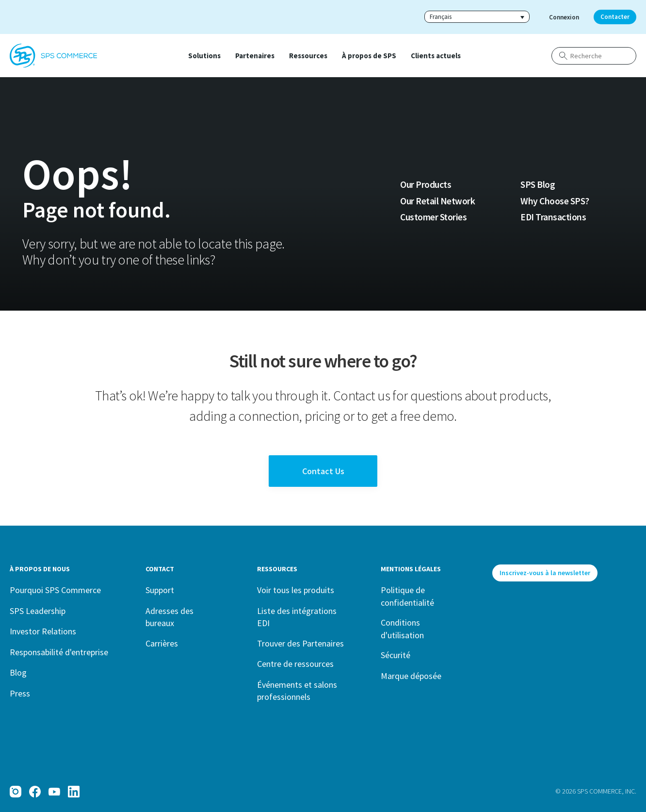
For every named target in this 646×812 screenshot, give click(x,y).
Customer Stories (433, 217)
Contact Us (323, 471)
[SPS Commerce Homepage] (53, 56)
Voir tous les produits (296, 590)
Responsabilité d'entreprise (59, 652)
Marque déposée (411, 676)
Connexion (564, 17)
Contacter (615, 17)
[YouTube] (54, 792)
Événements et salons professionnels (297, 691)
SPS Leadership (38, 611)
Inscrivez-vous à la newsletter (545, 573)
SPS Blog (538, 184)
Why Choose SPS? (555, 201)
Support (160, 590)
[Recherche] (594, 56)
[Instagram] (16, 792)
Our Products (426, 184)
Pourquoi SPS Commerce (55, 590)
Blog (18, 672)
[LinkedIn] (74, 792)
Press (20, 693)
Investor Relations (43, 631)
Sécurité (396, 655)
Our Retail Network (437, 201)
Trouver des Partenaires (300, 643)
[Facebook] (35, 792)
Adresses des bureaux (170, 617)
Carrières (162, 643)
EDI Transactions (553, 217)
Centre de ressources (295, 664)
